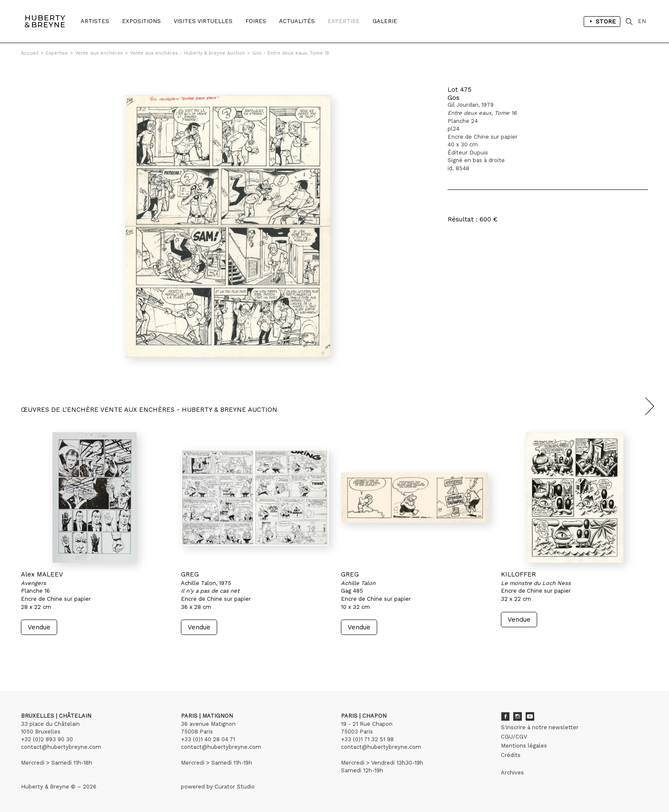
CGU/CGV (514, 737)
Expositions (141, 21)
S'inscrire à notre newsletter (540, 727)
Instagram (518, 716)
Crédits (511, 755)
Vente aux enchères (99, 53)
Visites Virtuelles (203, 21)
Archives (512, 773)
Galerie (385, 21)
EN (642, 21)
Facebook (505, 716)
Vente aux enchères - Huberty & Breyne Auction (188, 53)
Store (602, 21)
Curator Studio (235, 787)
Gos (454, 97)
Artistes (95, 21)
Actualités (297, 21)
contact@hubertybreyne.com (61, 747)
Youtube (530, 716)
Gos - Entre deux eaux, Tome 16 (291, 53)
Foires (256, 21)
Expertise (344, 21)
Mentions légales (524, 746)
